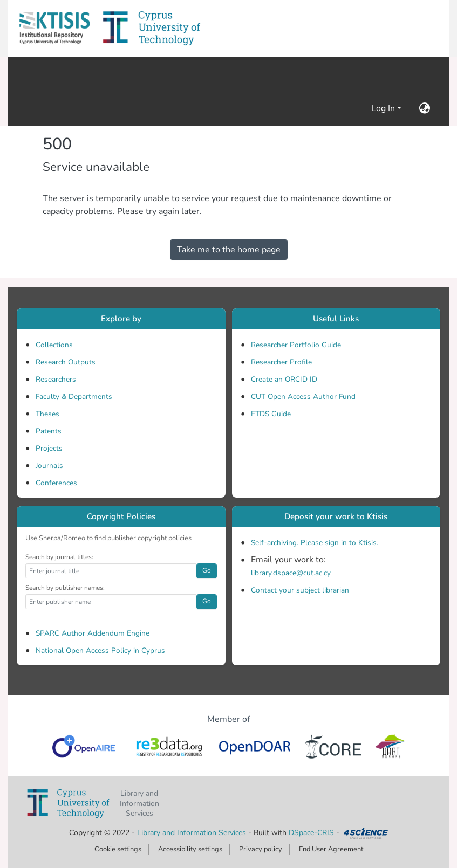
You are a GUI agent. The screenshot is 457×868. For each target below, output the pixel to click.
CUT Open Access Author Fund (303, 397)
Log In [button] (384, 108)
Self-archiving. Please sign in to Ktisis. (315, 543)
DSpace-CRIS (311, 833)
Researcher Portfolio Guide (296, 345)
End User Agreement (331, 849)
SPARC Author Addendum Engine (93, 633)
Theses (47, 414)
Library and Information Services (193, 833)
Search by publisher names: (65, 588)
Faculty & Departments (74, 397)
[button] (54, 28)
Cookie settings (118, 849)
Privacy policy (261, 849)
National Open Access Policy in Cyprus (100, 650)
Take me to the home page (229, 250)
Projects (49, 448)
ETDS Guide (271, 414)
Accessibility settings (190, 849)
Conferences (56, 483)
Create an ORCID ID (284, 379)
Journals (49, 466)
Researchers (56, 379)
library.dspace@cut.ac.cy (291, 573)
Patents (49, 431)
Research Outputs (66, 362)
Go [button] (207, 570)
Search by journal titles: (59, 557)
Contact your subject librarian (300, 590)
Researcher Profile (281, 362)
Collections (54, 345)
